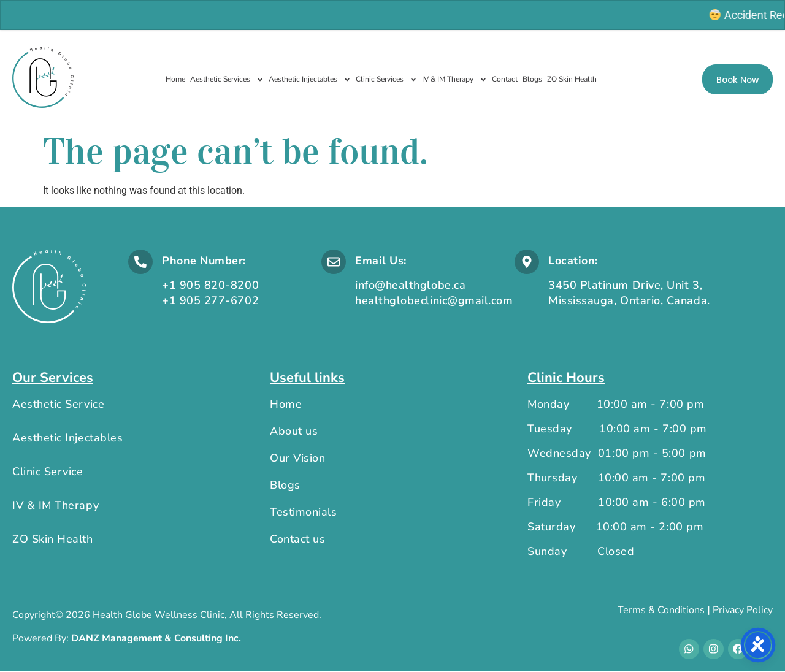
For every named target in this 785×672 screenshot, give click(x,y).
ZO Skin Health (572, 79)
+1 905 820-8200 (210, 285)
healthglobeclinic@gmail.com (434, 300)
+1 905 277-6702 (210, 300)
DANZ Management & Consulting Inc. (156, 639)
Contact (505, 79)
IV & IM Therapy (454, 80)
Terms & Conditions (661, 610)
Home (175, 79)
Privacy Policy (743, 610)
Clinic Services (386, 80)
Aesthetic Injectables (310, 80)
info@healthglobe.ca (410, 285)
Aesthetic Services (227, 80)
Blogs (532, 79)
